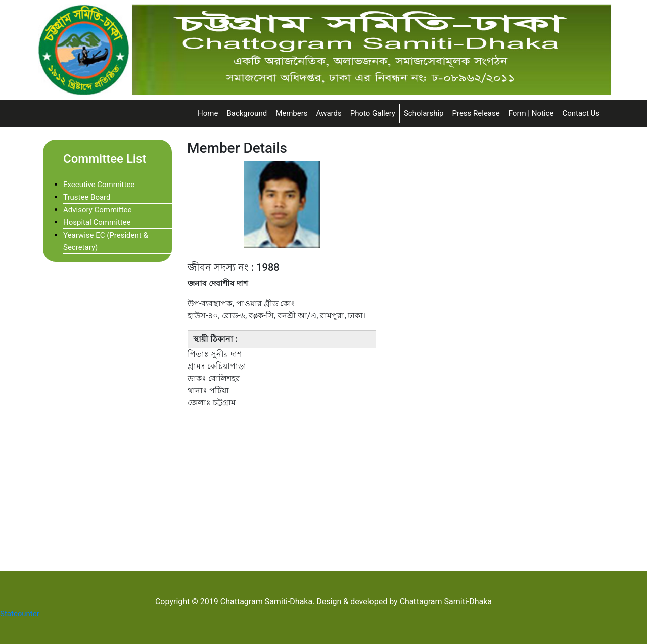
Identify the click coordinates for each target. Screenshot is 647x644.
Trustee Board (87, 197)
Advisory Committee (97, 210)
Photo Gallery (373, 113)
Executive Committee (99, 185)
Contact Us (581, 113)
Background (247, 113)
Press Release (476, 113)
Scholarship (424, 113)
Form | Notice (531, 113)
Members (291, 113)
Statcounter (20, 614)
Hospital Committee (97, 222)
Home (208, 113)
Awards (329, 113)
